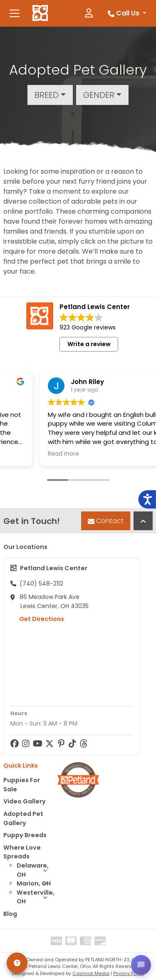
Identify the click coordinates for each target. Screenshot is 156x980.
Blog (10, 914)
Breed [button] (47, 95)
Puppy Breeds (25, 835)
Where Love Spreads (22, 852)
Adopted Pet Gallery (23, 818)
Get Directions (37, 619)
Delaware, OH (36, 870)
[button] (45, 870)
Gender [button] (99, 95)
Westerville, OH (36, 897)
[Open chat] (141, 965)
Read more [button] (38, 454)
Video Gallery (25, 801)
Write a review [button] (89, 344)
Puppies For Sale (22, 785)
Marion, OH (36, 884)
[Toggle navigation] (15, 13)
